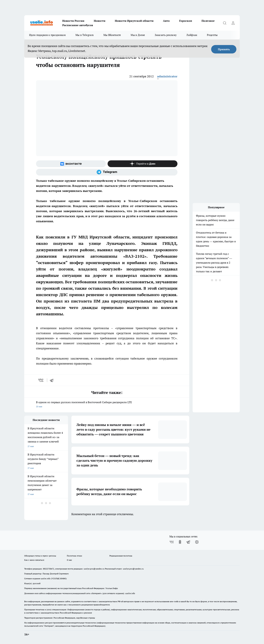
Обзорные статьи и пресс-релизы (40, 556)
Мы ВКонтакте (112, 35)
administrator (167, 76)
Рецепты (212, 35)
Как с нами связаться (34, 560)
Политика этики (74, 556)
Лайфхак (192, 35)
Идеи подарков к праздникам (47, 35)
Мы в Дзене (138, 35)
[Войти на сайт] (233, 23)
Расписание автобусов (78, 25)
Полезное (208, 21)
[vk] (41, 380)
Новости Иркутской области (134, 21)
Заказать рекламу (166, 35)
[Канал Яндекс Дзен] (143, 164)
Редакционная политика (121, 556)
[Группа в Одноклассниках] (180, 542)
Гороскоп (186, 21)
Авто (166, 21)
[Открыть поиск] (225, 23)
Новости (100, 21)
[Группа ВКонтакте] (71, 164)
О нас (69, 560)
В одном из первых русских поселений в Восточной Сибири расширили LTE (107, 405)
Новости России (73, 21)
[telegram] (53, 380)
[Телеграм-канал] (107, 172)
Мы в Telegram (85, 35)
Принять (224, 49)
